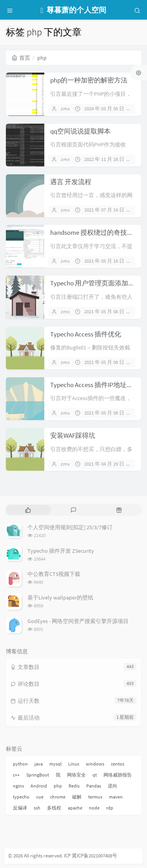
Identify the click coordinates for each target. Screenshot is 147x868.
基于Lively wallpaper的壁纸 (60, 598)
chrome (58, 797)
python (20, 764)
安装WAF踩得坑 (73, 435)
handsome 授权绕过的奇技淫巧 (95, 232)
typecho (21, 797)
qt (95, 775)
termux (95, 797)
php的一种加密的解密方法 (89, 80)
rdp (110, 808)
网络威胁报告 (118, 775)
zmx (65, 109)
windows (95, 764)
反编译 (20, 808)
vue (40, 797)
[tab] (28, 510)
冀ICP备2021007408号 (94, 856)
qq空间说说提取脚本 (80, 131)
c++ (16, 775)
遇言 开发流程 (71, 182)
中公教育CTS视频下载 (54, 574)
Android (39, 786)
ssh (37, 808)
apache (75, 808)
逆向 (113, 786)
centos (118, 764)
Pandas (94, 786)
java (39, 764)
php (58, 786)
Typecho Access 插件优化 (86, 334)
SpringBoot (38, 775)
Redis (74, 786)
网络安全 (76, 775)
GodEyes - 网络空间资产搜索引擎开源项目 (78, 621)
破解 (77, 797)
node (94, 808)
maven (116, 797)
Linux (74, 764)
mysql (55, 764)
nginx (18, 786)
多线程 (54, 808)
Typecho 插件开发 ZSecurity (61, 551)
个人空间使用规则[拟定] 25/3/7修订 (70, 527)
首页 (21, 58)
